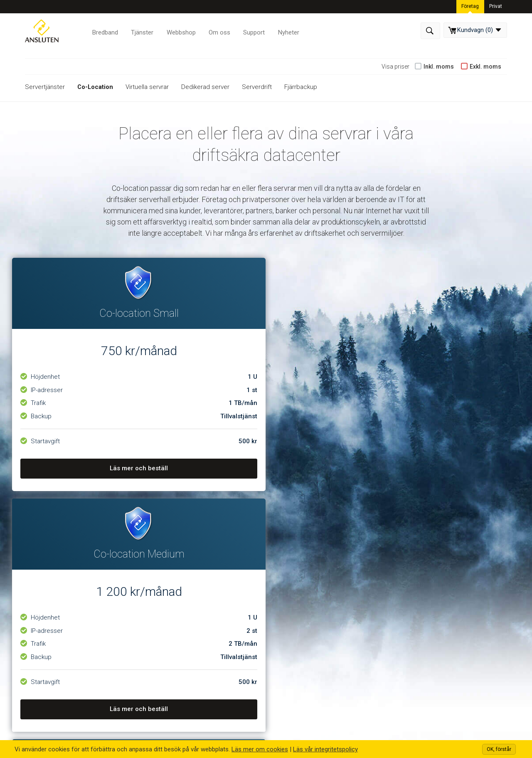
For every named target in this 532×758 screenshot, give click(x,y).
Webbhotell (186, 585)
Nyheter (286, 31)
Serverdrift (258, 87)
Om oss (218, 31)
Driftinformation (311, 585)
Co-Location (96, 87)
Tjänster (142, 31)
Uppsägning (305, 620)
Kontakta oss (71, 608)
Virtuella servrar (148, 87)
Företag (470, 6)
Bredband (105, 31)
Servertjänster (45, 87)
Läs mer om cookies (260, 749)
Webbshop (180, 31)
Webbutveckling (192, 620)
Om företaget (71, 585)
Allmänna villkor (310, 608)
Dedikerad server (206, 87)
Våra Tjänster (175, 558)
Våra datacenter (75, 620)
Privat (496, 6)
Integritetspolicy (311, 597)
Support (252, 31)
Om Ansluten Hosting (69, 558)
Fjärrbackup (302, 87)
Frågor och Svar (311, 631)
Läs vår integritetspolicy (325, 749)
